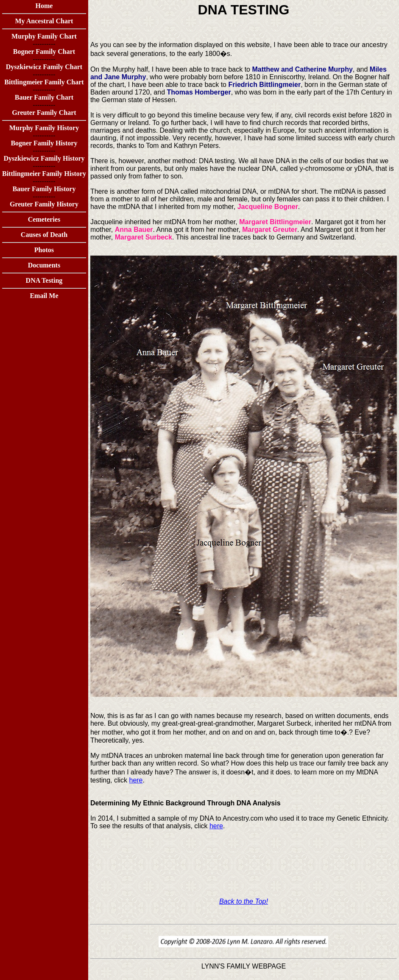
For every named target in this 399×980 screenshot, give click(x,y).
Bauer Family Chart (44, 97)
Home (44, 6)
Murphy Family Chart (44, 36)
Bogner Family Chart (44, 52)
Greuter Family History (44, 204)
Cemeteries (44, 219)
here (136, 780)
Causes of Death (44, 235)
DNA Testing (44, 280)
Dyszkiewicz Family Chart (44, 67)
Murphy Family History (44, 128)
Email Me (44, 296)
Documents (44, 265)
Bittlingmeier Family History (44, 174)
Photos (44, 250)
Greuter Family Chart (44, 113)
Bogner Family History (44, 143)
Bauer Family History (44, 189)
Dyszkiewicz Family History (44, 158)
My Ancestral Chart (44, 21)
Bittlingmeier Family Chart (44, 82)
